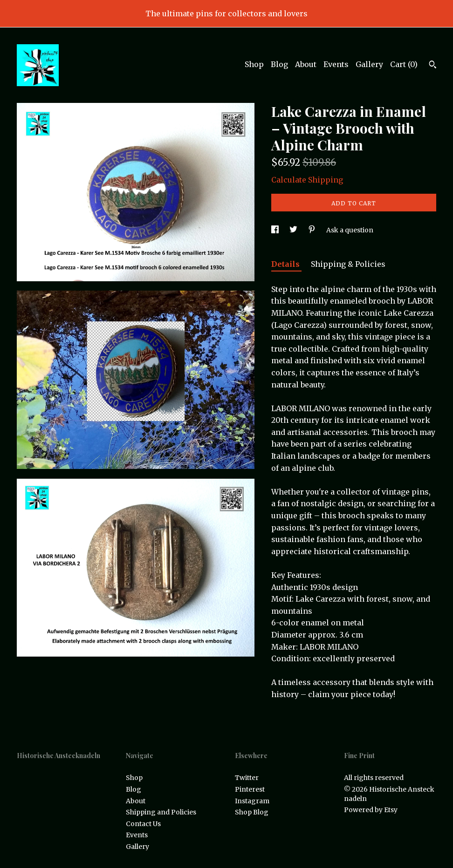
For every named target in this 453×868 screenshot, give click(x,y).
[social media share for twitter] (294, 230)
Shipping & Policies (348, 264)
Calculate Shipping (307, 180)
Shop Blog (252, 812)
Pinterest (250, 789)
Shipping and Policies (161, 812)
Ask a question (350, 230)
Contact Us (143, 824)
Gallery (369, 64)
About (306, 64)
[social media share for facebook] (276, 230)
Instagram (252, 801)
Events (336, 64)
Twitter (247, 778)
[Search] (433, 66)
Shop (254, 64)
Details (286, 264)
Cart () (404, 64)
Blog (279, 64)
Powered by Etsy (371, 810)
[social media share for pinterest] (312, 230)
